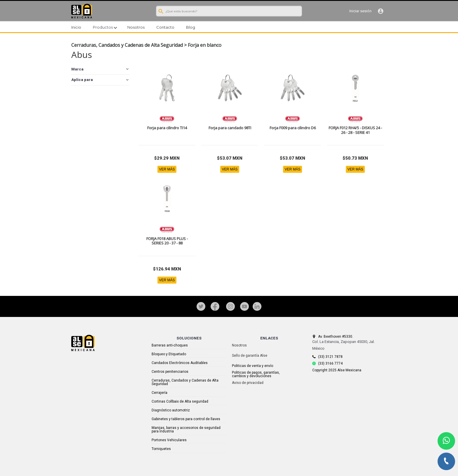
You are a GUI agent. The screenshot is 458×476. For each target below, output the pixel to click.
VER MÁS (167, 169)
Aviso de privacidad (248, 383)
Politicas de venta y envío (253, 366)
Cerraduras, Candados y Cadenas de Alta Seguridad (127, 45)
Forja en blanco (205, 45)
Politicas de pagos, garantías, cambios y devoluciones (256, 374)
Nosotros (239, 345)
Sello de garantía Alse (250, 356)
